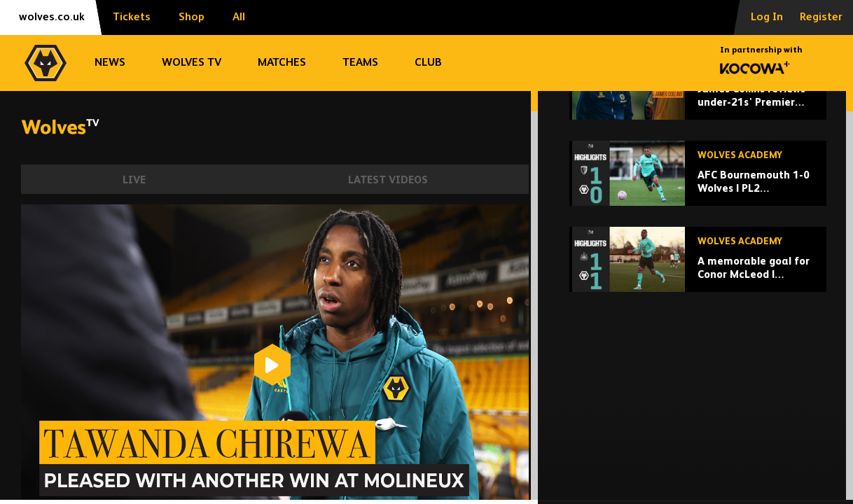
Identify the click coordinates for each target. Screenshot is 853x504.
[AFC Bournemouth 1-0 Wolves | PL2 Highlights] (698, 271)
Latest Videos (388, 180)
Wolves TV (192, 63)
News (110, 63)
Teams (360, 63)
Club (428, 63)
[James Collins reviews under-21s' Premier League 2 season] (698, 184)
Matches (282, 63)
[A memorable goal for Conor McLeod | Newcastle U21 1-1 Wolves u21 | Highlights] (698, 357)
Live (134, 180)
